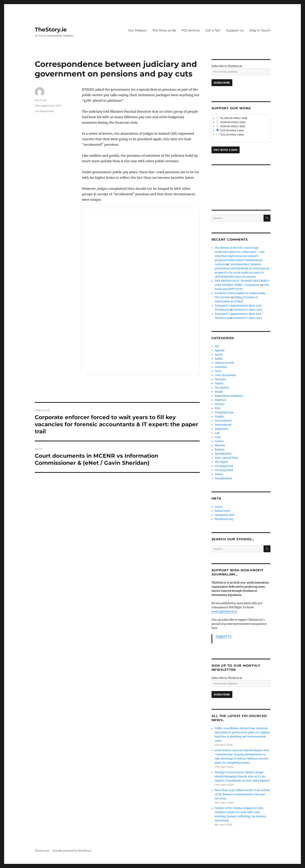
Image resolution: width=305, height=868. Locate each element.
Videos (219, 474)
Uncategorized (224, 470)
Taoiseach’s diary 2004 (248, 310)
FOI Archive (191, 30)
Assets (219, 355)
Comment (221, 367)
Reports (220, 450)
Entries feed (222, 511)
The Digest (221, 462)
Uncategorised (44, 111)
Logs (218, 437)
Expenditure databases (229, 396)
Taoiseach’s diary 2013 (248, 318)
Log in (219, 507)
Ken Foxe (41, 100)
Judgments (222, 429)
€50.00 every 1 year (230, 130)
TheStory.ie (51, 29)
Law (217, 433)
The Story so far (164, 30)
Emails (219, 392)
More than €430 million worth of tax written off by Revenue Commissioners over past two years (242, 794)
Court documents (225, 375)
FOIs (218, 408)
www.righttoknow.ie (224, 612)
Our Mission (137, 30)
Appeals (220, 350)
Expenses (221, 400)
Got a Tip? (213, 30)
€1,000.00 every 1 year (232, 118)
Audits (219, 359)
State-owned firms (227, 458)
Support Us (235, 30)
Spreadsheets (223, 454)
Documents (222, 388)
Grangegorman (224, 412)
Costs (218, 371)
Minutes (220, 445)
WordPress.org (224, 519)
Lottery (219, 441)
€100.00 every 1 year (231, 126)
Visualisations (223, 478)
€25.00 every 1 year (230, 135)
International (223, 421)
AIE (217, 346)
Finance (220, 404)
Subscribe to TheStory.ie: (227, 66)
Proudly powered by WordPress (72, 851)
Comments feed (224, 515)
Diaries (219, 383)
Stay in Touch (260, 30)
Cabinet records (224, 363)
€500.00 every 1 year (231, 122)
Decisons (220, 379)
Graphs (219, 417)
